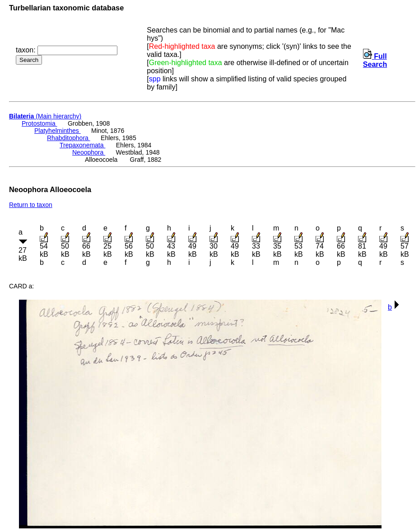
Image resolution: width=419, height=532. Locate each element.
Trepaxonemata (82, 145)
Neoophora (89, 152)
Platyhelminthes (58, 131)
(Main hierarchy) (45, 116)
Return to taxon (31, 205)
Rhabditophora (69, 138)
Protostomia (40, 123)
